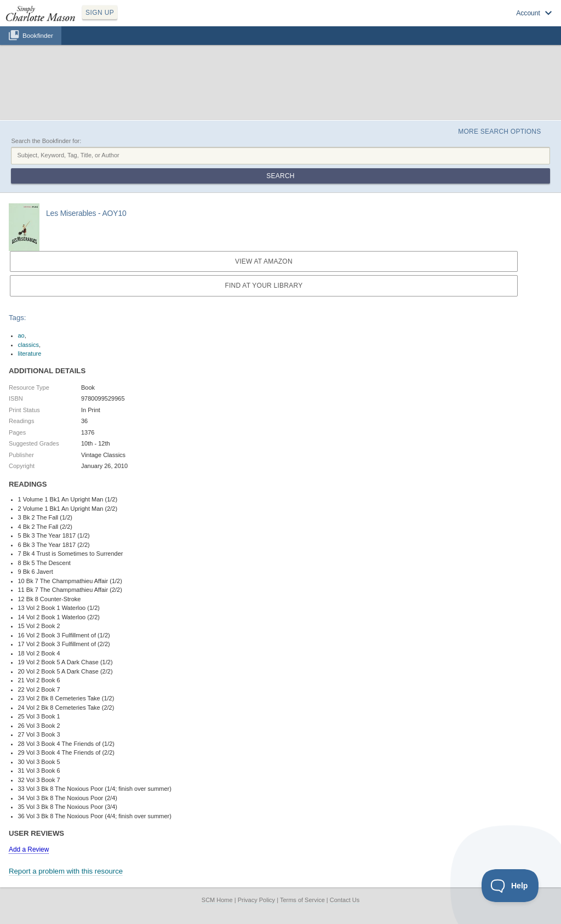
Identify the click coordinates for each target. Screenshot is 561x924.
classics (29, 345)
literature (30, 353)
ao (21, 335)
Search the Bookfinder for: (46, 141)
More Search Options (499, 132)
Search (280, 176)
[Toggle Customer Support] (510, 886)
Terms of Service (302, 900)
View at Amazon (264, 261)
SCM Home (217, 900)
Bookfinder (38, 35)
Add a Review (29, 849)
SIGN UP (100, 13)
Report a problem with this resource (66, 871)
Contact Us (345, 900)
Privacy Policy (256, 900)
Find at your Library (264, 286)
